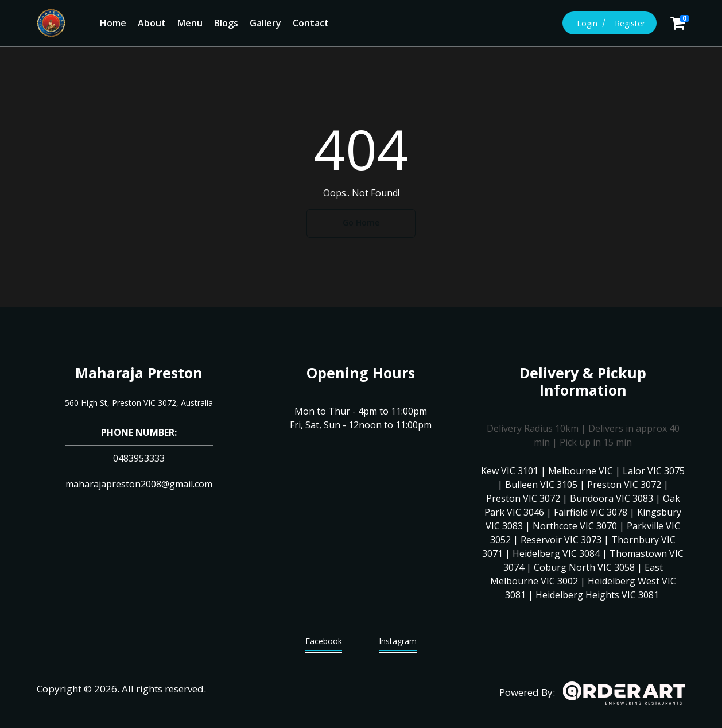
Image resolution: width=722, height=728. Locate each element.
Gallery (265, 23)
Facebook (324, 644)
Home (113, 23)
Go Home (361, 222)
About (152, 23)
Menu (190, 23)
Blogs (226, 23)
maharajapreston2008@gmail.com (139, 484)
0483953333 (139, 458)
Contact (311, 23)
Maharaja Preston (139, 373)
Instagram (398, 644)
